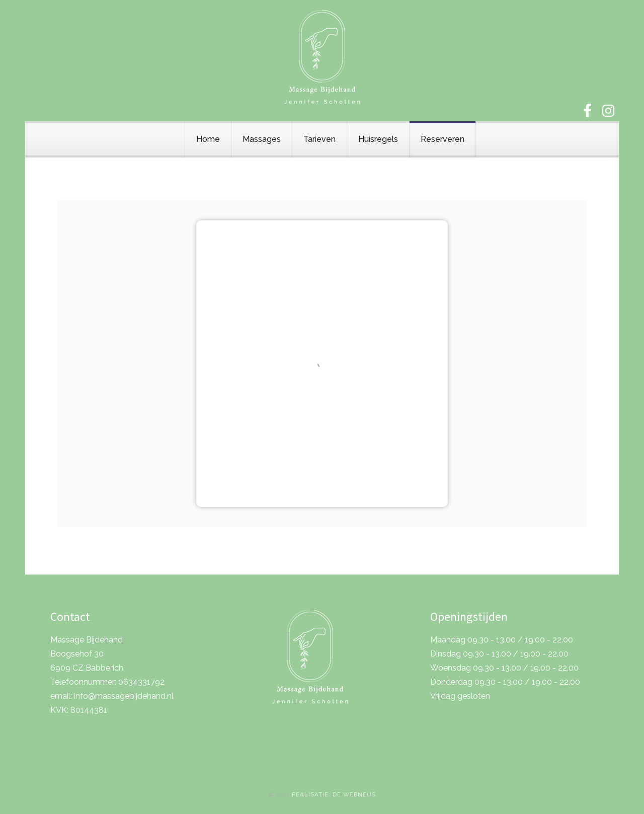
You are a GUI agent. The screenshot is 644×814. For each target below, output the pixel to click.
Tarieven (319, 139)
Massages (262, 139)
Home (208, 139)
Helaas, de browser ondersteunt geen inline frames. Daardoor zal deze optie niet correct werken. (322, 364)
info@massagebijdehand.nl (124, 696)
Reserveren (442, 139)
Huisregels (378, 139)
